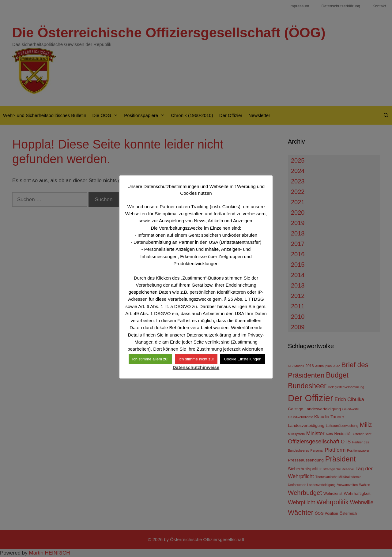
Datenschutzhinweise (196, 367)
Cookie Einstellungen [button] (243, 359)
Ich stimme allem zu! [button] (150, 359)
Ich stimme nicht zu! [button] (196, 359)
